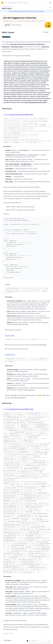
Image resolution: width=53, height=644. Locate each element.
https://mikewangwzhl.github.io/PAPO (35, 102)
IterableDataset (26, 164)
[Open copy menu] (50, 32)
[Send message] (50, 641)
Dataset (17, 164)
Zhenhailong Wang (17, 47)
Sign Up (7, 25)
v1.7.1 (36, 11)
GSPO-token (7, 640)
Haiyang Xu (45, 47)
